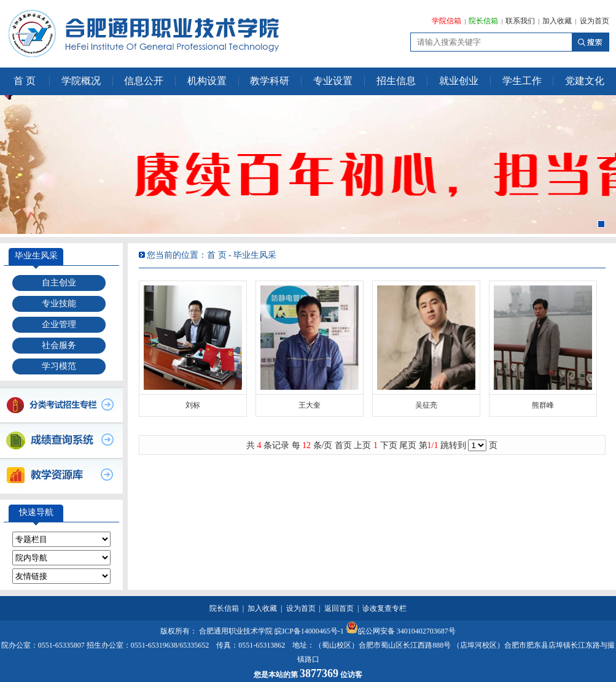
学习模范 (59, 366)
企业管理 (59, 324)
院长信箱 (483, 21)
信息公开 (144, 81)
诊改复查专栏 (384, 608)
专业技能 (59, 304)
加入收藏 (557, 21)
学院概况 (81, 81)
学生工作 (522, 81)
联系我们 (520, 21)
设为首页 (595, 21)
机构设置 (207, 81)
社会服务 (59, 345)
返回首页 (339, 608)
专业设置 (333, 81)
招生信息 (396, 81)
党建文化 (585, 81)
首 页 (25, 81)
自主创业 (59, 283)
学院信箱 (446, 21)
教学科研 (270, 81)
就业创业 (459, 81)
